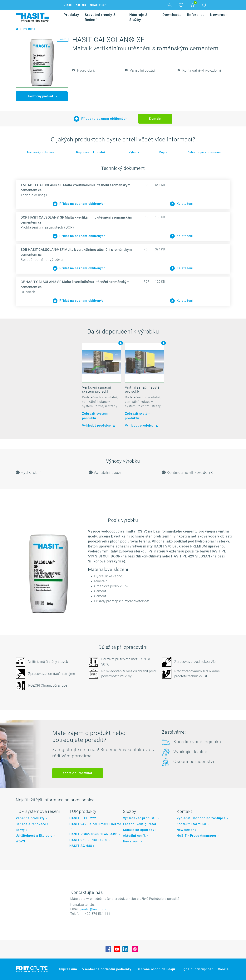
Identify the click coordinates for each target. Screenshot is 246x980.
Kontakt (155, 119)
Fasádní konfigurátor (140, 824)
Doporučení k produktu (92, 152)
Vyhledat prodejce (98, 426)
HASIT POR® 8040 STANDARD (93, 834)
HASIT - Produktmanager (197, 836)
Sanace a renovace (31, 824)
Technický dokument (41, 152)
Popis (163, 152)
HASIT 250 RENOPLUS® (88, 840)
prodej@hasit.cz (92, 909)
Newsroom (131, 841)
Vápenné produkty (30, 818)
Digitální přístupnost (197, 969)
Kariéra (81, 5)
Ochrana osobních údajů (156, 969)
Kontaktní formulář (78, 773)
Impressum (68, 969)
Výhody (134, 152)
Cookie (223, 969)
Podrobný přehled (41, 96)
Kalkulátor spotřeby (139, 830)
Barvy (20, 830)
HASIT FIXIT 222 (83, 818)
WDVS (20, 841)
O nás (68, 5)
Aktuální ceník (134, 836)
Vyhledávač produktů (140, 818)
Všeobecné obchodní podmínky (107, 969)
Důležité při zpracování (204, 152)
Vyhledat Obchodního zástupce (201, 818)
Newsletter (98, 5)
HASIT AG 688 (81, 846)
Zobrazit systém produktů (95, 416)
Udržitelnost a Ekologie (34, 836)
